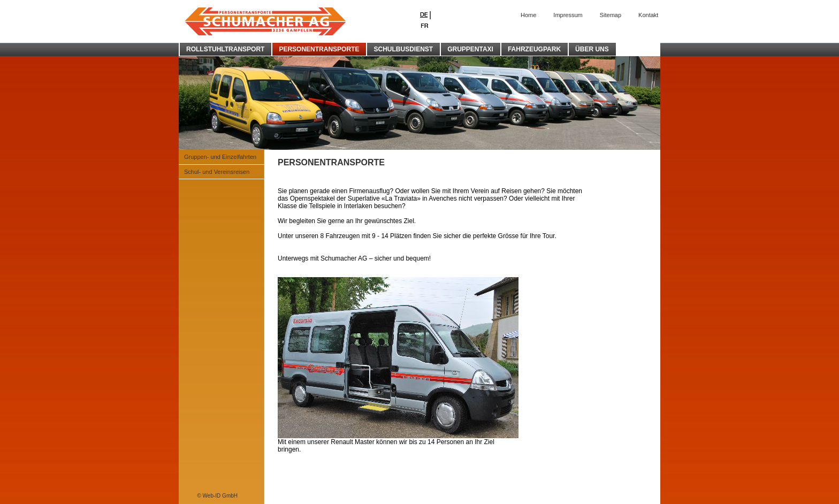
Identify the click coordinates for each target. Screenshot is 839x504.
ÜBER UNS (592, 49)
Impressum (568, 15)
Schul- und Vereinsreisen (217, 172)
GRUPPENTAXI (470, 49)
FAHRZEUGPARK (534, 49)
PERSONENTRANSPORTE (319, 49)
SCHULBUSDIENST (403, 49)
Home (528, 15)
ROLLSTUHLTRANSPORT (225, 49)
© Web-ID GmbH (217, 496)
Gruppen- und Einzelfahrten (220, 157)
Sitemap (611, 15)
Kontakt (648, 15)
